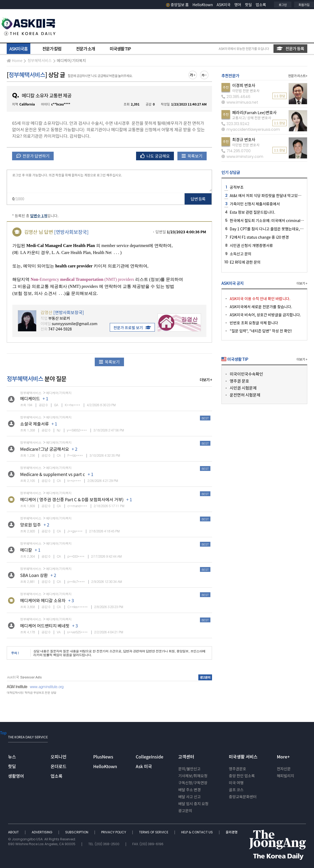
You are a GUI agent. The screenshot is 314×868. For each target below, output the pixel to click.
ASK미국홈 (19, 49)
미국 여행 (236, 783)
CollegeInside (150, 757)
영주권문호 (238, 769)
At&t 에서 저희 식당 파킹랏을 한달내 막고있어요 (267, 195)
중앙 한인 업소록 (242, 776)
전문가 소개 (85, 49)
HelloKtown (203, 5)
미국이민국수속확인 (246, 374)
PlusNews (103, 757)
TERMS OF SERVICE (154, 832)
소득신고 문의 (240, 254)
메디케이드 (30, 398)
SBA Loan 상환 (34, 575)
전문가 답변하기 (33, 156)
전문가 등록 (290, 48)
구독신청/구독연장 (193, 783)
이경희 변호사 (244, 85)
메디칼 (26, 550)
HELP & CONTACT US (197, 832)
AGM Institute (17, 687)
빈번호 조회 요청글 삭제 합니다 (254, 323)
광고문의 (185, 811)
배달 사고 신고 (189, 797)
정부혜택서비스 (39, 60)
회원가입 (304, 5)
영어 (238, 5)
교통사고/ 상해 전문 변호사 (252, 118)
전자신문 (284, 769)
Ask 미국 (144, 766)
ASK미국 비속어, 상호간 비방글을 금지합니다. (265, 315)
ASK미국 (224, 5)
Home (14, 60)
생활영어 (16, 776)
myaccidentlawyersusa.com (251, 129)
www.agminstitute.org (47, 687)
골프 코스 (236, 790)
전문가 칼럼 (52, 49)
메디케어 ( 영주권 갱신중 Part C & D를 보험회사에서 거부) (72, 499)
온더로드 (59, 766)
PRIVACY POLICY (114, 832)
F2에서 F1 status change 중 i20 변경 (259, 237)
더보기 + (206, 380)
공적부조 (237, 187)
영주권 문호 (239, 381)
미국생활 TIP (120, 49)
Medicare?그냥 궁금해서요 (45, 449)
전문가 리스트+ (298, 76)
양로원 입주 (30, 525)
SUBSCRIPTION (77, 832)
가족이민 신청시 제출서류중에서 (255, 204)
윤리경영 (232, 832)
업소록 (261, 5)
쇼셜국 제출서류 (34, 424)
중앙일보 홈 (178, 5)
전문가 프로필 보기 (132, 328)
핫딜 (249, 5)
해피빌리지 (285, 776)
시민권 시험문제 (243, 388)
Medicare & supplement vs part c (53, 474)
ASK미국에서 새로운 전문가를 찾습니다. (261, 307)
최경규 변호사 (244, 139)
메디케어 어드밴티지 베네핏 (45, 626)
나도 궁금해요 (155, 156)
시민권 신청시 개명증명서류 (251, 245)
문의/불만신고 (189, 769)
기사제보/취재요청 (193, 776)
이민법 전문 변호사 (246, 91)
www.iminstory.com (242, 157)
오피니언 (59, 757)
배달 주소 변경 (189, 790)
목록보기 (192, 156)
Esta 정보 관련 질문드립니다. (252, 212)
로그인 (283, 5)
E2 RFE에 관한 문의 (245, 262)
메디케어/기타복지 (72, 60)
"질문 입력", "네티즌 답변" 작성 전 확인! (261, 331)
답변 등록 (198, 199)
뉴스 (12, 757)
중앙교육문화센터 (243, 797)
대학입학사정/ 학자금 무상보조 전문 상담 (31, 693)
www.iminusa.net (240, 102)
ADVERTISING (42, 832)
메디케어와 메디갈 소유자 (43, 600)
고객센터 (186, 757)
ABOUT (14, 832)
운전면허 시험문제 (245, 395)
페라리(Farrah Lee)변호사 (254, 112)
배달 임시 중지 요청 (193, 804)
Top (3, 733)
